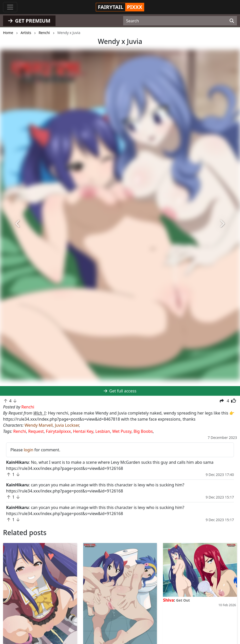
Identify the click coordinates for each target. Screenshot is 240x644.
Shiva (168, 600)
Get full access (120, 391)
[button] (18, 224)
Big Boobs (143, 431)
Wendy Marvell (39, 425)
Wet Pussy (122, 431)
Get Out (183, 600)
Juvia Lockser (67, 425)
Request (36, 431)
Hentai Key (83, 431)
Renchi (20, 431)
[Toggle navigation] (10, 7)
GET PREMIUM (29, 21)
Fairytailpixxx (58, 431)
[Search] (232, 21)
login (29, 450)
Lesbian (103, 431)
